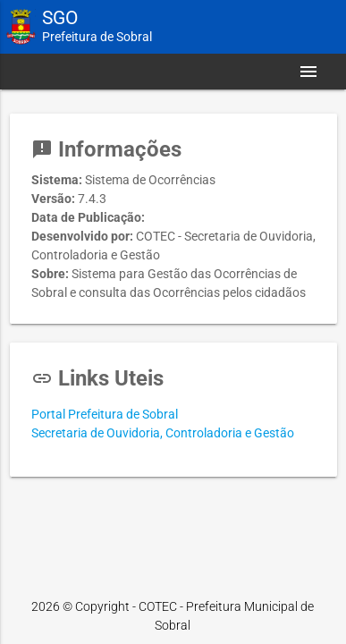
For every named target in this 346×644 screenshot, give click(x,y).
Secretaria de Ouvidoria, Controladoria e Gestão (163, 433)
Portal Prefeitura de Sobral (105, 414)
